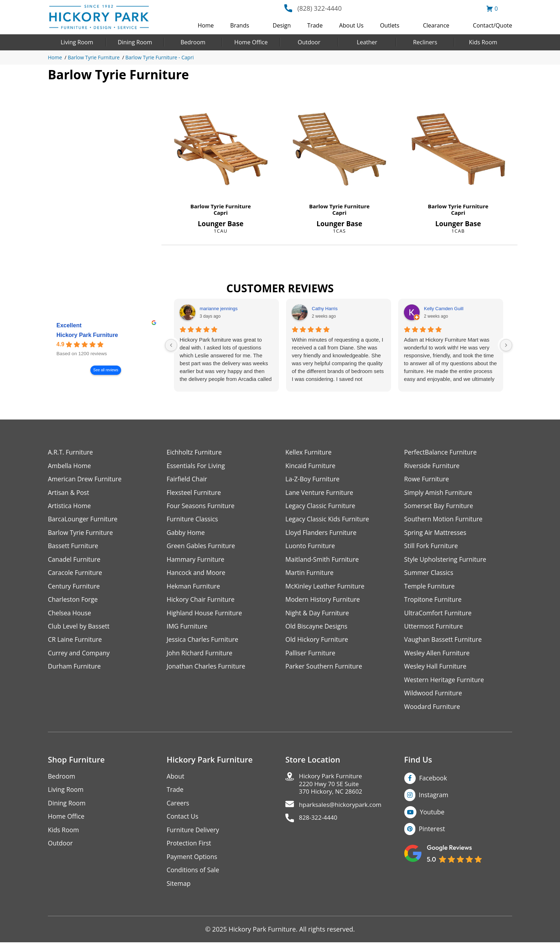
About (176, 780)
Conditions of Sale (194, 875)
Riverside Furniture (433, 466)
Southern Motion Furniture (444, 520)
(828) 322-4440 (320, 8)
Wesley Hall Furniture (436, 669)
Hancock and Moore (197, 574)
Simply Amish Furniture (439, 493)
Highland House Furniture (206, 615)
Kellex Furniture (309, 452)
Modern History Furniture (324, 602)
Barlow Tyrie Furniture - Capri (159, 57)
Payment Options (193, 862)
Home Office (251, 42)
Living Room (77, 42)
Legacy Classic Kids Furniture (328, 520)
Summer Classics (429, 574)
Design (282, 25)
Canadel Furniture (75, 561)
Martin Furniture (310, 574)
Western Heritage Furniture (445, 683)
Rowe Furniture (427, 479)
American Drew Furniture (86, 479)
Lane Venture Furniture (320, 493)
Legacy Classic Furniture (321, 507)
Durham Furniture (75, 669)
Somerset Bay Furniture (440, 507)
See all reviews (106, 370)
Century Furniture (74, 588)
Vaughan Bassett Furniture (444, 642)
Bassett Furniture (74, 547)
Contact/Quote (492, 25)
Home (206, 25)
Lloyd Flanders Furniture (322, 534)
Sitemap (179, 889)
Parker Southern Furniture (325, 669)
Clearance (436, 25)
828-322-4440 (319, 824)
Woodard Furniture (433, 710)
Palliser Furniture (311, 656)
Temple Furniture (430, 588)
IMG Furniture (188, 629)
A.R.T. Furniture (71, 452)
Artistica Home (70, 507)
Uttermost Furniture (434, 629)
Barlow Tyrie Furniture (94, 57)
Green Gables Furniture (202, 547)
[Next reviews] (506, 345)
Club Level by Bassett (79, 629)
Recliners (425, 42)
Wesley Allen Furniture (438, 656)
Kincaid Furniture (311, 466)
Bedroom (193, 42)
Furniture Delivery (194, 835)
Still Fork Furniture (432, 547)
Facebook (434, 782)
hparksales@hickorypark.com (343, 810)
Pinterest (432, 833)
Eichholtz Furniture (195, 452)
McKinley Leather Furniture (326, 588)
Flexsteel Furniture (195, 493)
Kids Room (483, 42)
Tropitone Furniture (434, 602)
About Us (351, 25)
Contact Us (183, 821)
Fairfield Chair (187, 479)
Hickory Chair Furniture (202, 602)
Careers (178, 807)
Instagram (434, 799)
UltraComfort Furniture (439, 615)
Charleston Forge (73, 602)
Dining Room (135, 42)
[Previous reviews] (171, 345)
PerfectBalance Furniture (441, 452)
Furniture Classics (193, 520)
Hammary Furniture (196, 561)
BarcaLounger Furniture (84, 520)
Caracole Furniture (76, 574)
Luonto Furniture (311, 547)
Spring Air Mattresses (436, 534)
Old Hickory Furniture (317, 642)
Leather (367, 42)
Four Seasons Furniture (202, 507)
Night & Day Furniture (318, 615)
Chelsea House (70, 615)
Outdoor (309, 42)
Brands (240, 25)
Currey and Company (80, 656)
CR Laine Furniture (76, 642)
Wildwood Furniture (434, 697)
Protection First (190, 848)
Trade (315, 25)
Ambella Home (70, 466)
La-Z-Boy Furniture (313, 479)
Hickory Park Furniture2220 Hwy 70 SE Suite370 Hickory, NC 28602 (333, 788)
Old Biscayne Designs (317, 629)
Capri (221, 213)
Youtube (433, 816)
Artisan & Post (69, 493)
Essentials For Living (197, 466)
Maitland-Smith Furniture (323, 561)
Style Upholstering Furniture (446, 561)
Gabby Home (186, 534)
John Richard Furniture (201, 656)
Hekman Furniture (194, 588)
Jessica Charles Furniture (204, 642)
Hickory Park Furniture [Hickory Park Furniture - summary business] (87, 335)
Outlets (390, 25)
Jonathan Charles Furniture (207, 669)
